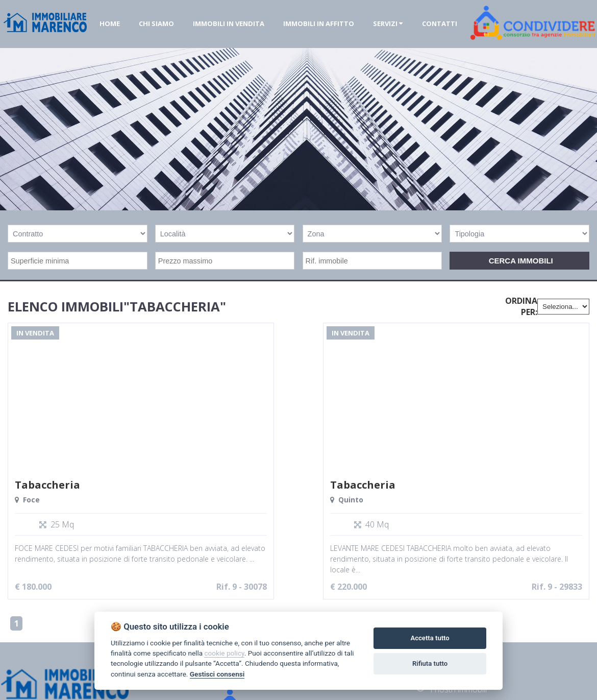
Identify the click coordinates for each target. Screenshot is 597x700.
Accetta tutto (430, 638)
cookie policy (224, 653)
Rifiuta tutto (430, 663)
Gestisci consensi (217, 674)
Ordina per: (521, 306)
